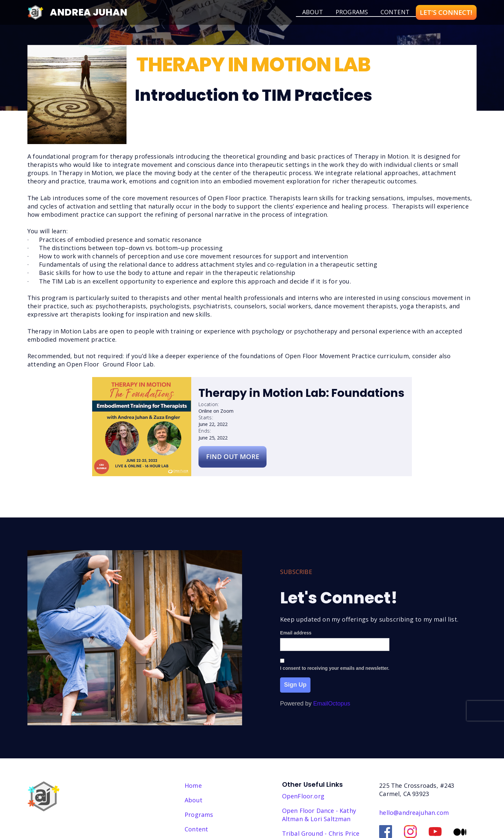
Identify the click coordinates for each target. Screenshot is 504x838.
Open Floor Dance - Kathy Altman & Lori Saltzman (319, 815)
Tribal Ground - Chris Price (321, 833)
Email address (296, 635)
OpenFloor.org (303, 796)
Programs (352, 12)
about (313, 12)
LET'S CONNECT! (446, 12)
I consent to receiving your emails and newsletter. (335, 670)
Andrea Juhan (89, 12)
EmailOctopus (332, 705)
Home (193, 785)
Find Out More (233, 457)
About (194, 800)
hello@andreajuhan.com (414, 813)
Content (395, 12)
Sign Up (295, 687)
